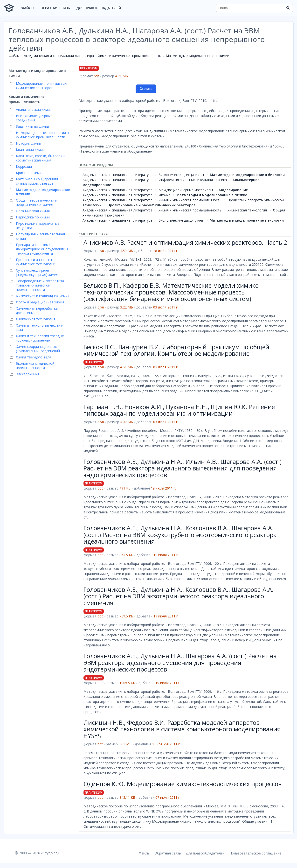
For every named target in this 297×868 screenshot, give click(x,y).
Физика (164, 195)
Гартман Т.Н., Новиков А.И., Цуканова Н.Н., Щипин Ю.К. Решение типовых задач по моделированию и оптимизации (179, 410)
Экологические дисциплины (181, 220)
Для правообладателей (99, 8)
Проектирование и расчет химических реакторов (152, 205)
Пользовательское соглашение (255, 853)
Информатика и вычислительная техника (193, 180)
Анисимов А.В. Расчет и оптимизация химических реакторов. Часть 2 (185, 242)
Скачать (146, 89)
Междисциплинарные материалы (186, 190)
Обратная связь (55, 8)
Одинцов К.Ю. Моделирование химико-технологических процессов (183, 784)
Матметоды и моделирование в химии (197, 56)
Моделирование (233, 190)
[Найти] (288, 8)
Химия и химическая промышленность (130, 56)
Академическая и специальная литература (59, 56)
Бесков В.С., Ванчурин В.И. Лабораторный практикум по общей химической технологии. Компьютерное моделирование (176, 350)
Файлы (28, 8)
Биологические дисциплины (181, 175)
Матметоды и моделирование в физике (212, 195)
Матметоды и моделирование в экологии (247, 220)
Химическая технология (247, 210)
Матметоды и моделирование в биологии (247, 175)
